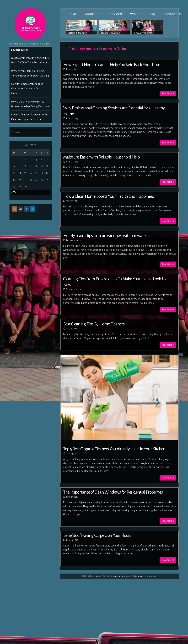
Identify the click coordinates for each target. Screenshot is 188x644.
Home (73, 14)
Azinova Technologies (146, 576)
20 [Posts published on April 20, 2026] (14, 180)
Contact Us (173, 14)
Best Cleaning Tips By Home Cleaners (94, 324)
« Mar (14, 192)
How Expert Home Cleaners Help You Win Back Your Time (112, 65)
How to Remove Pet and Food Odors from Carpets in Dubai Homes (27, 89)
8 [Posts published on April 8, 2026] (25, 166)
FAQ (153, 14)
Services (115, 14)
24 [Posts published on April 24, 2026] (36, 180)
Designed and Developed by (121, 576)
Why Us (136, 14)
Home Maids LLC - (98, 576)
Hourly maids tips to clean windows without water (105, 236)
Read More (168, 93)
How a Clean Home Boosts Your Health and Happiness (108, 196)
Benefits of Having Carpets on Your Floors (97, 535)
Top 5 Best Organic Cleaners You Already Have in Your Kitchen (114, 449)
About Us (92, 14)
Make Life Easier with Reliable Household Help (101, 157)
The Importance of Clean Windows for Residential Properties (113, 492)
